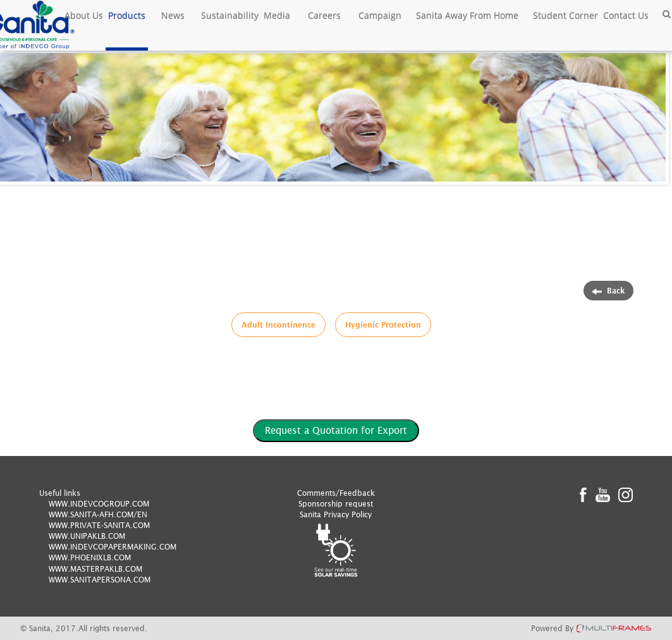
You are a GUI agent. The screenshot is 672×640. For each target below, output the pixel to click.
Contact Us (626, 15)
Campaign (380, 15)
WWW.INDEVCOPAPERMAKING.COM (113, 547)
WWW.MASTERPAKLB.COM (95, 569)
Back (608, 291)
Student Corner (565, 15)
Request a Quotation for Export (336, 430)
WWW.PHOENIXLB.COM (90, 557)
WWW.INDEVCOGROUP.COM (99, 504)
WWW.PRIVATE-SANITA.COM (99, 525)
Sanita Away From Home (467, 15)
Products (127, 15)
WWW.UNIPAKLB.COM (87, 536)
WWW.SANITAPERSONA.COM (100, 580)
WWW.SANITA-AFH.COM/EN (98, 514)
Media (277, 15)
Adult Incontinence (278, 325)
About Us (84, 15)
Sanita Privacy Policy (336, 514)
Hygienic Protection (383, 325)
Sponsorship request (336, 504)
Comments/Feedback (336, 493)
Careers (324, 15)
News (173, 15)
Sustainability (230, 15)
